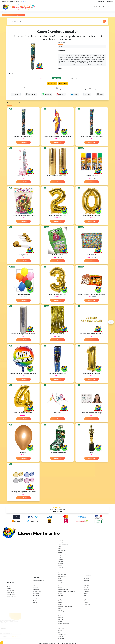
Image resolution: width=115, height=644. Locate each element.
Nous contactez (11, 592)
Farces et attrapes (37, 591)
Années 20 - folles (62, 550)
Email (100, 94)
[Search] (56, 21)
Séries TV (60, 631)
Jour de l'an (86, 591)
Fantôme (60, 584)
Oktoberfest (87, 597)
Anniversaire (87, 578)
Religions (60, 621)
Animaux (60, 548)
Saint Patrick (87, 603)
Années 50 (61, 552)
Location (9, 589)
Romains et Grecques (63, 627)
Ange (60, 547)
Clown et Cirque (62, 571)
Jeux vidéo (61, 595)
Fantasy (60, 582)
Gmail (87, 94)
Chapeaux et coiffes (37, 584)
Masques (35, 603)
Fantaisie (60, 580)
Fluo (59, 586)
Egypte (60, 578)
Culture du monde (62, 576)
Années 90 (61, 560)
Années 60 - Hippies (63, 554)
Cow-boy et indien (62, 575)
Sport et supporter (62, 634)
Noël (85, 595)
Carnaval (60, 565)
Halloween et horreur (63, 590)
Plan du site (10, 598)
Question (63, 84)
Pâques (86, 599)
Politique (60, 616)
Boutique (99, 7)
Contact (110, 7)
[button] (111, 322)
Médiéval (60, 603)
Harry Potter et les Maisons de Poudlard (67, 591)
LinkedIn (74, 94)
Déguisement (36, 590)
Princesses (61, 620)
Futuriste (60, 588)
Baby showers (87, 580)
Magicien (60, 597)
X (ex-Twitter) (31, 94)
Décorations (35, 588)
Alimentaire (61, 543)
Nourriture (61, 610)
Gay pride (86, 588)
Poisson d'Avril (87, 601)
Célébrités (61, 567)
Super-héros (61, 638)
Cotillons (35, 586)
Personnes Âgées (62, 612)
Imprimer (52, 84)
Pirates (60, 614)
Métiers (60, 605)
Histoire (60, 593)
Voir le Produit (23, 142)
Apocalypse (61, 562)
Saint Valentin (87, 605)
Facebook (16, 94)
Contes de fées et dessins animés (66, 573)
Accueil (93, 7)
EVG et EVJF (86, 586)
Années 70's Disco (62, 556)
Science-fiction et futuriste (64, 629)
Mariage (86, 593)
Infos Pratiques (11, 591)
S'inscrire (110, 2)
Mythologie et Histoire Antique (65, 606)
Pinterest (61, 94)
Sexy (59, 633)
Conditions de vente (12, 596)
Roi (59, 625)
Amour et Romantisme (63, 545)
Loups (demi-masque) (38, 599)
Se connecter (100, 2)
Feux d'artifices (36, 593)
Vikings (60, 640)
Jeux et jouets (36, 595)
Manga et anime (62, 599)
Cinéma (60, 569)
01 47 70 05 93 (57, 511)
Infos (105, 7)
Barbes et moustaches (38, 582)
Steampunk (61, 636)
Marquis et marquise (63, 601)
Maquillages (35, 601)
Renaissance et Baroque (64, 623)
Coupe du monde (88, 584)
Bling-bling (61, 563)
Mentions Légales (11, 594)
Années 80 (61, 558)
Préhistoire (61, 618)
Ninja (60, 608)
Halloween (86, 590)
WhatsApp (46, 94)
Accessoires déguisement (38, 580)
